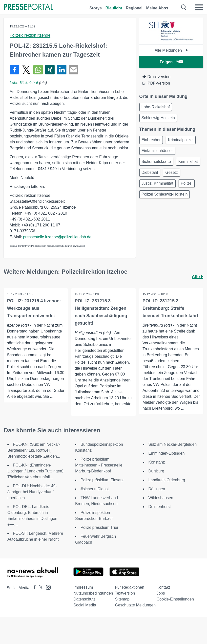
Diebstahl (150, 172)
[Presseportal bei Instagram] (47, 592)
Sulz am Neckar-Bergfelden (173, 449)
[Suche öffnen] (184, 7)
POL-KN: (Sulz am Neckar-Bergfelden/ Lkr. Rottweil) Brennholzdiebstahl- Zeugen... (34, 455)
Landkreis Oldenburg (167, 485)
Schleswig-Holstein (158, 118)
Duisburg (156, 476)
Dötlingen (157, 494)
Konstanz (157, 467)
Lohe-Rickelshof (24, 83)
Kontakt (163, 592)
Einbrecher (151, 140)
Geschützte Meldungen (135, 610)
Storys (96, 8)
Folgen (171, 62)
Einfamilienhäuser (157, 151)
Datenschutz (84, 604)
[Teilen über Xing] (50, 70)
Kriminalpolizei (181, 140)
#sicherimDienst (95, 494)
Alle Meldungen (171, 50)
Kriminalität (188, 162)
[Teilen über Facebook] (14, 70)
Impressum (83, 592)
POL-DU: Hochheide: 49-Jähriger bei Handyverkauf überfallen (32, 497)
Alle (197, 277)
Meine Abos (157, 8)
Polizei (187, 183)
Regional (134, 8)
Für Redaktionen (129, 592)
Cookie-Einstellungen (175, 604)
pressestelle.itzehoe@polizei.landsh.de (57, 237)
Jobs (161, 598)
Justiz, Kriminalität (157, 183)
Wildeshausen (161, 502)
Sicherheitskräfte (156, 162)
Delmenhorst (160, 511)
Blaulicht (114, 8)
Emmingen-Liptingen (167, 458)
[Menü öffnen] (199, 7)
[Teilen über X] (26, 70)
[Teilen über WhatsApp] (38, 70)
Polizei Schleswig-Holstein (165, 194)
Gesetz (172, 172)
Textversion (125, 598)
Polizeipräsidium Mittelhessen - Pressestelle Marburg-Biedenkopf (99, 470)
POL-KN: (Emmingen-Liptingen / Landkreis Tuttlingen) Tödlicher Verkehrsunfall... (35, 476)
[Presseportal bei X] (39, 592)
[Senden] (74, 70)
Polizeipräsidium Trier (99, 532)
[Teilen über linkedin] (62, 70)
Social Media (85, 610)
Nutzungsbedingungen (93, 598)
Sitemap (122, 604)
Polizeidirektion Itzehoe (30, 35)
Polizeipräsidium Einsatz (102, 485)
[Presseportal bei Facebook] (33, 592)
